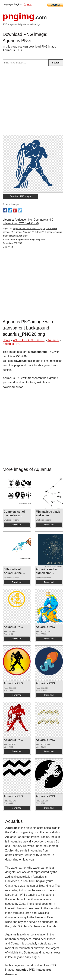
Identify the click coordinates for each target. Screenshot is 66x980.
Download (17, 525)
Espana (28, 4)
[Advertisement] (33, 102)
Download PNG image (20, 196)
